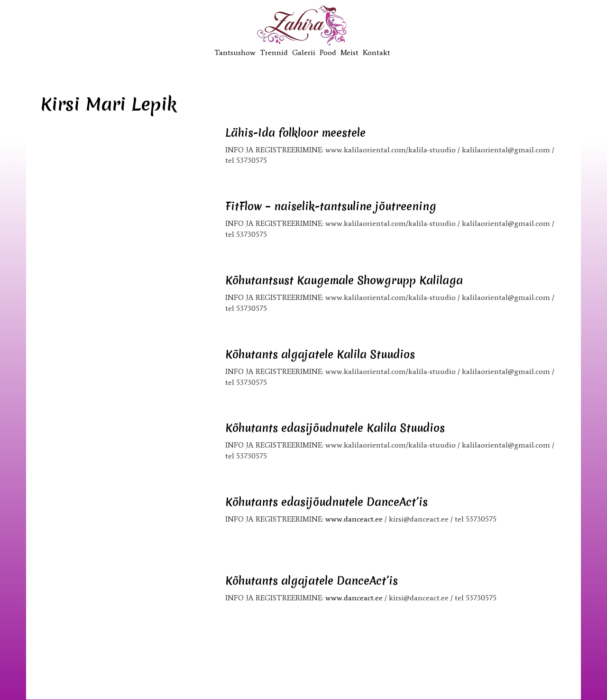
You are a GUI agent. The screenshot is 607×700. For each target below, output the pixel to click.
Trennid (274, 52)
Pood (328, 52)
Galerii (304, 52)
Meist (349, 52)
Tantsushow (235, 52)
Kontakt (377, 52)
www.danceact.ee (354, 519)
